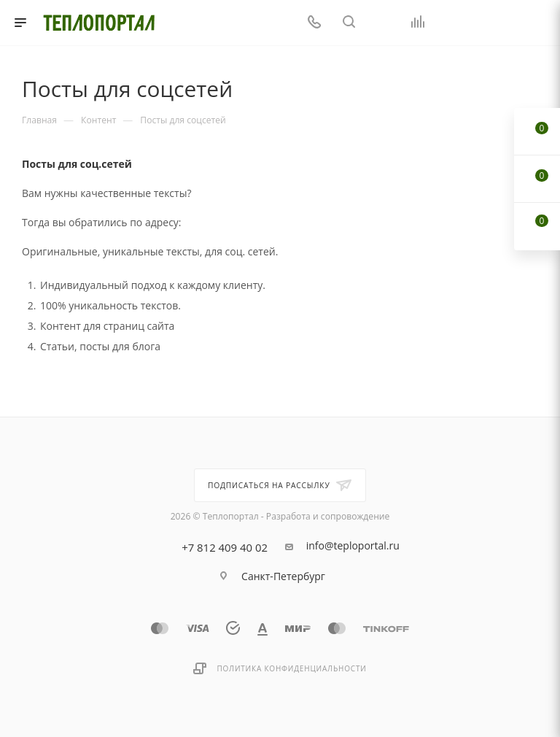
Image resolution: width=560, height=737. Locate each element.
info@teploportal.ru (353, 546)
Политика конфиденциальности (291, 668)
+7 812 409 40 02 (225, 548)
